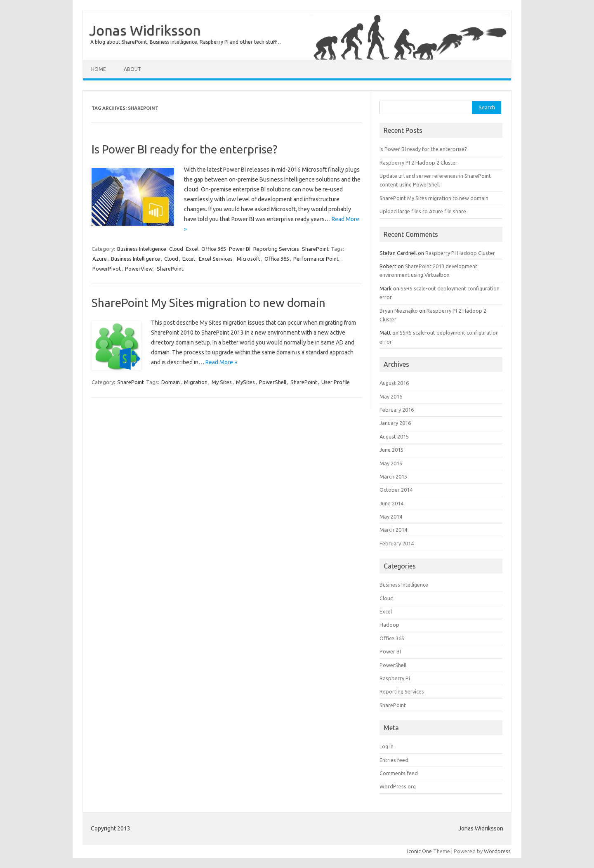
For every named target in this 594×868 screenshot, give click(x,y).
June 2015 (391, 450)
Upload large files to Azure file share (423, 211)
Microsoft (249, 259)
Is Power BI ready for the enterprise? (184, 149)
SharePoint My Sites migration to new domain (209, 303)
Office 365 (214, 249)
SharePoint (315, 249)
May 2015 (391, 463)
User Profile (336, 382)
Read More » (221, 362)
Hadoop (389, 625)
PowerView (139, 269)
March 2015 (393, 476)
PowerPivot (107, 269)
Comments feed (399, 773)
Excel (192, 249)
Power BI (240, 249)
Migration (196, 382)
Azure (100, 259)
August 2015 (394, 436)
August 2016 (394, 383)
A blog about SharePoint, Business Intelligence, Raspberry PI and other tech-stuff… (186, 42)
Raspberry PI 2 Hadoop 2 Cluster (418, 163)
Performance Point (316, 259)
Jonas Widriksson (145, 30)
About (132, 69)
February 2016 (397, 410)
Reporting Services (276, 249)
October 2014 (396, 490)
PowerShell (273, 382)
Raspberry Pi (395, 678)
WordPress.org (398, 786)
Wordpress (497, 851)
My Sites (222, 382)
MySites (245, 382)
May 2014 (391, 517)
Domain (171, 382)
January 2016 (395, 423)
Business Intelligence (142, 249)
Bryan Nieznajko (399, 311)
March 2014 (393, 530)
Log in (387, 746)
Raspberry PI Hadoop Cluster (460, 253)
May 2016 (391, 396)
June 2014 (391, 503)
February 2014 (397, 543)
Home (99, 69)
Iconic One (420, 851)
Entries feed (394, 760)
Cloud (176, 249)
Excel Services (216, 259)
